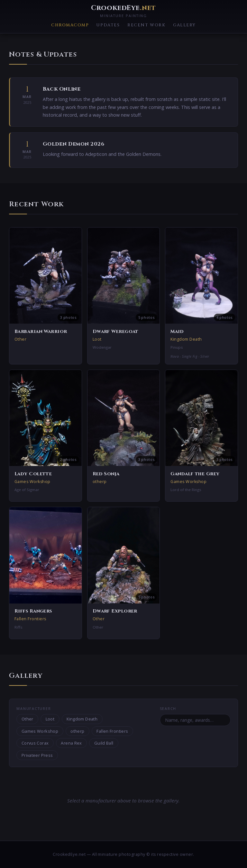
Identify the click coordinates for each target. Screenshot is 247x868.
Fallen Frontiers (112, 731)
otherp (77, 731)
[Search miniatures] (195, 720)
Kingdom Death (82, 719)
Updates (108, 25)
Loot (50, 719)
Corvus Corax (35, 743)
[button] (46, 296)
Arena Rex (71, 743)
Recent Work (146, 25)
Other (27, 719)
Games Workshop (40, 731)
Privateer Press (37, 755)
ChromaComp (70, 25)
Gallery (184, 25)
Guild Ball (104, 743)
